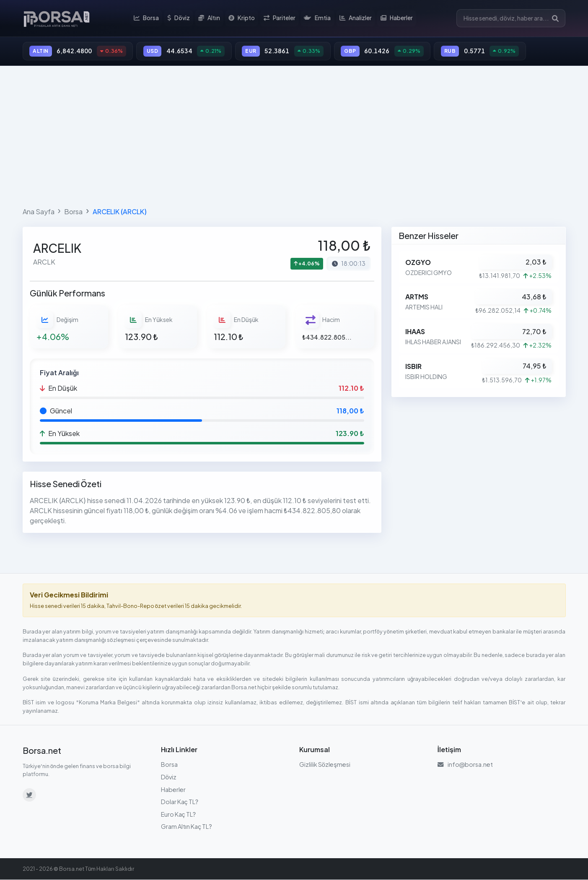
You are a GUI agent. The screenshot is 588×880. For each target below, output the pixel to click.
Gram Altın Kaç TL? (187, 827)
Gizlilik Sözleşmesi (325, 765)
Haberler (396, 18)
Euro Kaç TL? (179, 815)
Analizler (356, 18)
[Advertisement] (294, 135)
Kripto (242, 18)
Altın (210, 18)
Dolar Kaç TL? (180, 802)
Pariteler (280, 18)
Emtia (318, 18)
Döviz (180, 18)
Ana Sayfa (39, 212)
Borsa (148, 18)
